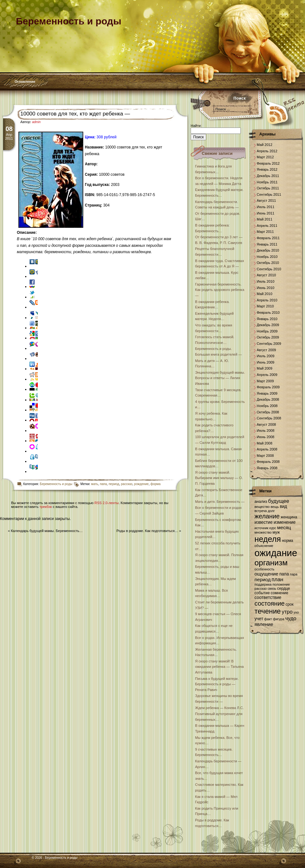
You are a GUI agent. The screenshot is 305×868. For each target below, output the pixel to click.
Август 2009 (266, 350)
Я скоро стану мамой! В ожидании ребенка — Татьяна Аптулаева (219, 667)
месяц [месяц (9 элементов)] (284, 527)
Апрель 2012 (267, 151)
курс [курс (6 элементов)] (273, 528)
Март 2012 (265, 157)
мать (95, 484)
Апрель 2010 (267, 300)
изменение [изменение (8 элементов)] (285, 522)
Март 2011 (265, 232)
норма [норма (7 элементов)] (287, 541)
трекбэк (46, 507)
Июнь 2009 (266, 362)
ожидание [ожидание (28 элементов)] (276, 553)
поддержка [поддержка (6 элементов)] (263, 584)
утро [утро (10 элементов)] (287, 612)
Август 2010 (266, 275)
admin (36, 122)
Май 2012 (264, 145)
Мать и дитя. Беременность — (220, 502)
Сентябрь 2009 (269, 344)
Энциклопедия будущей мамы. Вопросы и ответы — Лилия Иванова (220, 378)
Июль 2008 (266, 431)
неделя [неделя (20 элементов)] (268, 539)
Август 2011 (266, 201)
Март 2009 (265, 381)
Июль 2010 (266, 281)
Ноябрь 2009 (267, 331)
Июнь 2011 (266, 213)
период (114, 484)
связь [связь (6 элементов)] (272, 589)
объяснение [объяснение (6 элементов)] (264, 546)
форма (155, 484)
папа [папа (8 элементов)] (284, 574)
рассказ (127, 484)
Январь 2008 (267, 468)
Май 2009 (264, 368)
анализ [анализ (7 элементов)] (261, 502)
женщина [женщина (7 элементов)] (289, 517)
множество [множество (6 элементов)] (263, 532)
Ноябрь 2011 (267, 182)
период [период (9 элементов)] (263, 579)
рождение (141, 484)
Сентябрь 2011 (269, 194)
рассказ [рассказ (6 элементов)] (261, 589)
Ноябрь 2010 (267, 257)
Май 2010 (264, 294)
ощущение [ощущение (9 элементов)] (266, 574)
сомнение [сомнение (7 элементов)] (279, 593)
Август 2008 (266, 424)
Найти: (196, 126)
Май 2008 (264, 443)
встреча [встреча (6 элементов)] (261, 511)
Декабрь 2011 (268, 176)
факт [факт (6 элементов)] (268, 619)
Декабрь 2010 (268, 250)
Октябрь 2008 (268, 412)
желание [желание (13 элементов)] (267, 516)
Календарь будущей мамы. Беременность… (47, 531)
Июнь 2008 (266, 437)
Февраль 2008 (268, 462)
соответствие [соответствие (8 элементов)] (268, 598)
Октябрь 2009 (268, 337)
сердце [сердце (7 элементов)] (283, 589)
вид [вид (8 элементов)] (284, 506)
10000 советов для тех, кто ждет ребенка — (75, 114)
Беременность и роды (56, 484)
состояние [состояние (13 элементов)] (270, 603)
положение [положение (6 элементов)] (281, 584)
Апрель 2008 (267, 449)
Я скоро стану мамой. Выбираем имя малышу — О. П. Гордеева (219, 478)
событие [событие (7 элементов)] (262, 593)
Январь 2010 (267, 319)
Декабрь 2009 (268, 325)
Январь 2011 (267, 244)
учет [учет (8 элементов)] (259, 619)
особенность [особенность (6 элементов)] (264, 569)
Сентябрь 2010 (269, 269)
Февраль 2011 (268, 238)
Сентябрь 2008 (269, 418)
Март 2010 (265, 306)
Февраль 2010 (268, 312)
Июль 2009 (266, 356)
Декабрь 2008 (268, 399)
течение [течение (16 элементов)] (268, 611)
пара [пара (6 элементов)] (294, 574)
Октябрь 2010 (268, 263)
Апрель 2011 (267, 226)
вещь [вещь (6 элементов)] (275, 507)
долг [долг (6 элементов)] (271, 511)
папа (103, 484)
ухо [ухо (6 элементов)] (296, 612)
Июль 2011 (266, 207)
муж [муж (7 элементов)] (276, 532)
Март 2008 (265, 456)
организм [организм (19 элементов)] (271, 563)
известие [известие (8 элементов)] (264, 522)
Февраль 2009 (268, 387)
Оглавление (25, 82)
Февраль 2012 (268, 163)
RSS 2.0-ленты (106, 503)
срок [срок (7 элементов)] (290, 604)
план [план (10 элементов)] (278, 579)
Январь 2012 (267, 169)
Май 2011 (264, 219)
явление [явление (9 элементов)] (264, 624)
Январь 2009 (267, 393)
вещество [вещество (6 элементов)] (262, 507)
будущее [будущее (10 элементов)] (279, 501)
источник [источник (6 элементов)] (261, 528)
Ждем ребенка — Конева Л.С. (219, 708)
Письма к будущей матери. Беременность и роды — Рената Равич (217, 684)
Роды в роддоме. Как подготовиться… (147, 531)
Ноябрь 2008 (267, 406)
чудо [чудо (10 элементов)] (291, 618)
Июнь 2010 (266, 288)
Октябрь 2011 (268, 188)
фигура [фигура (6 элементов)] (279, 619)
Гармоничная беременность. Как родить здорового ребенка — (220, 290)
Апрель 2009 (267, 375)
